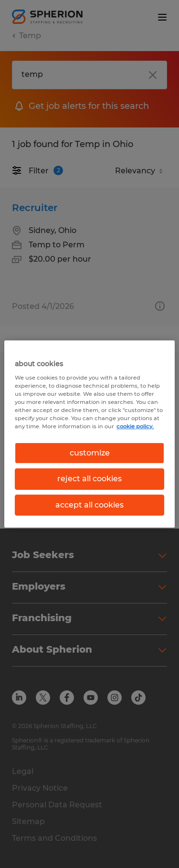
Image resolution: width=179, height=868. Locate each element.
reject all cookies (89, 479)
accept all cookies (89, 505)
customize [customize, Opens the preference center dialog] (90, 453)
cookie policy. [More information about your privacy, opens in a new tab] (135, 426)
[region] (89, 434)
